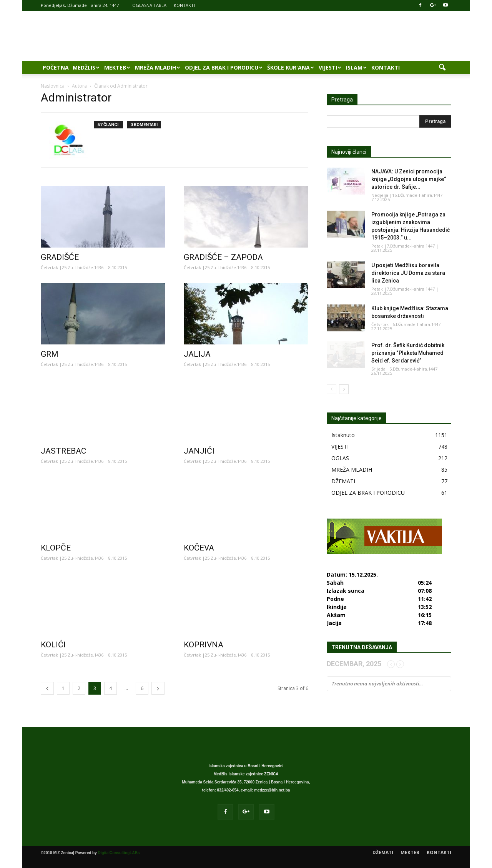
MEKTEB (117, 67)
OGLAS (340, 458)
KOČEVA (199, 548)
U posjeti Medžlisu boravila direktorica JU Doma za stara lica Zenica (408, 273)
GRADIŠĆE (60, 257)
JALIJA (197, 354)
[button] (442, 68)
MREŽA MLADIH (158, 67)
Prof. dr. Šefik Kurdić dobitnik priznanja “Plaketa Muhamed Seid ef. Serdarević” (408, 353)
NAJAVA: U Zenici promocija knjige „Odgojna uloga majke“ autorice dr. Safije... (409, 179)
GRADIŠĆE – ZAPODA (223, 257)
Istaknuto (343, 435)
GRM (50, 354)
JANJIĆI (199, 451)
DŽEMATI (343, 481)
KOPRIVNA (204, 645)
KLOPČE (56, 548)
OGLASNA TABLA (149, 5)
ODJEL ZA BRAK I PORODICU (224, 67)
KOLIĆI (53, 645)
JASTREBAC (63, 451)
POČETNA (56, 67)
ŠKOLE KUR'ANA (291, 67)
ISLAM (356, 67)
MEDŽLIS (86, 67)
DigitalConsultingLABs (119, 853)
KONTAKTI (184, 5)
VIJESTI (330, 67)
